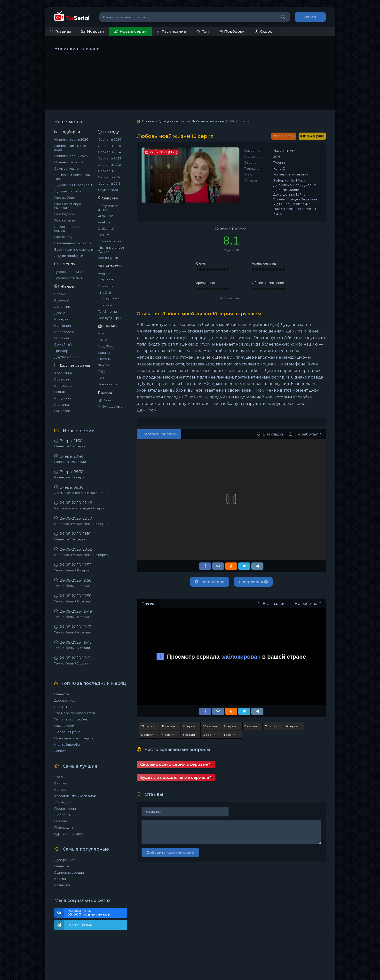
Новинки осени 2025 (71, 156)
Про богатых (65, 220)
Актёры (107, 400)
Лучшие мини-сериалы (73, 185)
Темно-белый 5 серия (72, 617)
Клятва (60, 879)
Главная (60, 31)
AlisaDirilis (106, 216)
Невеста (62, 694)
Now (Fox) (106, 346)
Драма (60, 313)
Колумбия (63, 398)
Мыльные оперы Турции (112, 249)
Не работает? (305, 434)
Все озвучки (108, 258)
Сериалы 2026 (110, 139)
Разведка (62, 885)
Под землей (64, 726)
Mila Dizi (104, 292)
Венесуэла (63, 386)
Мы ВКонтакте (95, 913)
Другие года (108, 190)
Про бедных (64, 214)
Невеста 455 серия (70, 462)
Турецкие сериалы (70, 272)
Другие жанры (66, 357)
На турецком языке (109, 208)
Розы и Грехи (65, 707)
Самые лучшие (67, 168)
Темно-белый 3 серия (72, 648)
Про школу (63, 237)
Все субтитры (109, 318)
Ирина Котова (110, 241)
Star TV (103, 365)
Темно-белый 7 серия (72, 586)
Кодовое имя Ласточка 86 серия (81, 524)
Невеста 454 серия (70, 539)
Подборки (232, 31)
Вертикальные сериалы (74, 249)
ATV (101, 334)
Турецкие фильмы (69, 278)
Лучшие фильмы (68, 191)
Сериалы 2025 (109, 146)
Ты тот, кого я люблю (71, 719)
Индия (59, 392)
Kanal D (104, 353)
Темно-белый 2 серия (72, 663)
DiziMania (106, 286)
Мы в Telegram (80, 925)
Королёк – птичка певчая (75, 796)
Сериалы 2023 (110, 158)
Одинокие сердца (69, 872)
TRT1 (101, 371)
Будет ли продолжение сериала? (176, 778)
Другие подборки (69, 256)
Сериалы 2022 (109, 165)
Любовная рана (67, 732)
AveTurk (104, 222)
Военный (62, 300)
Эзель (59, 777)
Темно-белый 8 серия (72, 570)
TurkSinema (107, 311)
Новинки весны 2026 (71, 139)
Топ (202, 31)
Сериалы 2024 (110, 152)
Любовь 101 (63, 815)
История (62, 338)
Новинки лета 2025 (70, 162)
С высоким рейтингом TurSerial (72, 177)
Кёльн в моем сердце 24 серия (80, 508)
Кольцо (60, 790)
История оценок (231, 298)
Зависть (61, 751)
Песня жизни (65, 808)
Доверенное (65, 700)
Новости (93, 31)
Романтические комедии (67, 229)
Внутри (60, 783)
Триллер (61, 351)
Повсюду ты (64, 827)
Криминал (63, 325)
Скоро (264, 31)
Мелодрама (64, 332)
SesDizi (104, 235)
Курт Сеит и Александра (74, 834)
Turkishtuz (106, 305)
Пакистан (62, 411)
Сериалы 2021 (109, 171)
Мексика (62, 404)
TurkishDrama (109, 299)
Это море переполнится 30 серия (82, 493)
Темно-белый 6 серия (72, 601)
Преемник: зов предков (74, 738)
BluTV (102, 340)
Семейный (63, 344)
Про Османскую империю (68, 206)
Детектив (62, 307)
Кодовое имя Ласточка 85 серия (81, 555)
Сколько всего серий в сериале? (175, 764)
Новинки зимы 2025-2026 (71, 148)
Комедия (62, 319)
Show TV (105, 359)
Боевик (60, 294)
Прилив (61, 821)
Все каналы (107, 384)
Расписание (171, 31)
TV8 (101, 378)
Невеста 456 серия (70, 446)
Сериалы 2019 (109, 183)
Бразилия (62, 379)
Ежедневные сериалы (73, 243)
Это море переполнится (75, 713)
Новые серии (130, 31)
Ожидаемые (110, 406)
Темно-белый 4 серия (72, 632)
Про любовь (64, 198)
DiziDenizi (106, 229)
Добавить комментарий (170, 852)
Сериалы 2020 (110, 177)
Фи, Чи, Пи (63, 802)
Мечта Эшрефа (67, 744)
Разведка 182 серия (70, 477)
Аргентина (63, 373)
